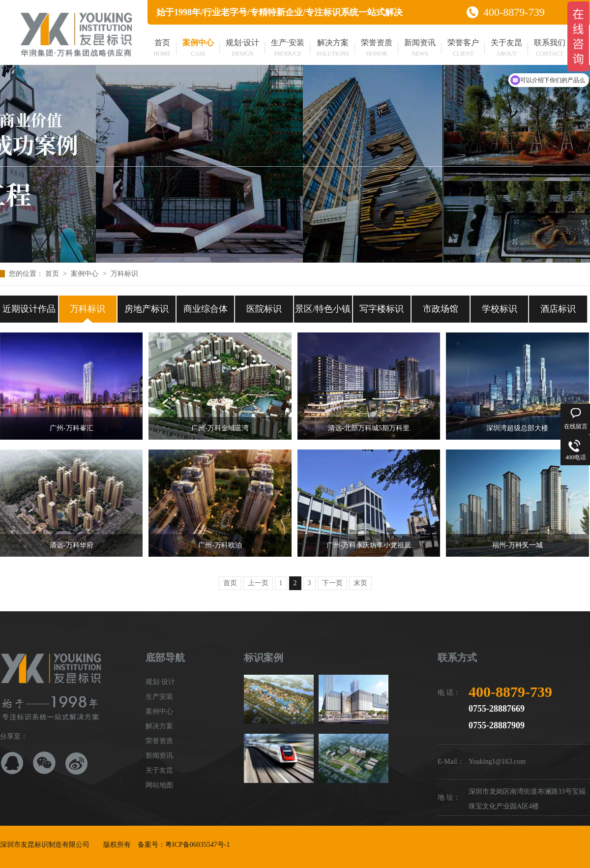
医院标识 (264, 309)
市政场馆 (441, 309)
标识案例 (264, 658)
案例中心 (198, 49)
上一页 (258, 583)
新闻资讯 (420, 49)
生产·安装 (288, 49)
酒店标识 (558, 309)
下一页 (332, 583)
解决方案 (333, 49)
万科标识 (124, 274)
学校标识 (500, 309)
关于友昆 (506, 49)
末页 (360, 583)
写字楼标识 (382, 309)
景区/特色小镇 (323, 309)
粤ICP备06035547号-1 (197, 845)
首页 (162, 49)
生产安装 (159, 697)
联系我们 (550, 49)
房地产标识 (147, 309)
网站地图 (159, 785)
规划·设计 (242, 49)
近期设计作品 (29, 309)
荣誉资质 (377, 49)
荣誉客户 (463, 49)
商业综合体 (206, 309)
